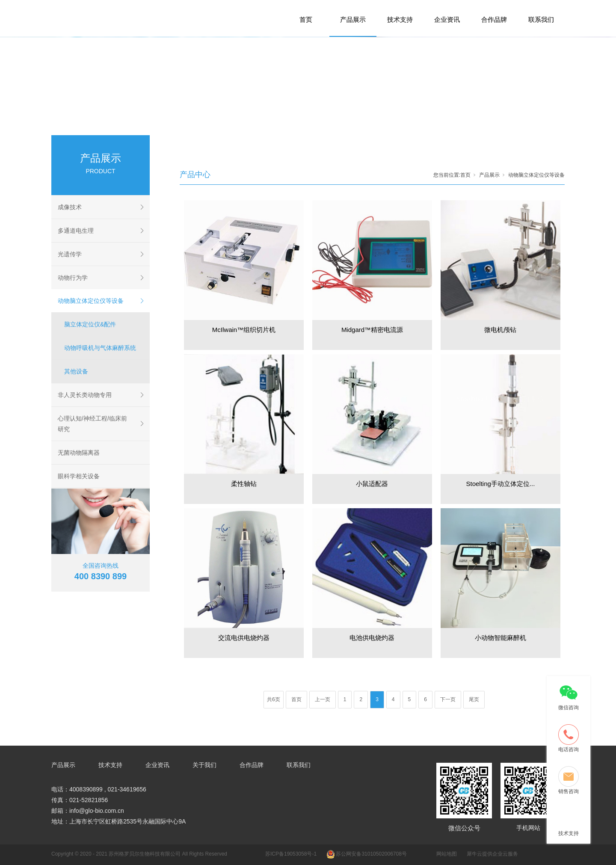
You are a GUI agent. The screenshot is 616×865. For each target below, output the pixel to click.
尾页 (474, 699)
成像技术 (70, 207)
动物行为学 (73, 278)
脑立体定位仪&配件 (90, 324)
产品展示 (353, 19)
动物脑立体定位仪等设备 (91, 301)
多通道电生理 (76, 231)
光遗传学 (70, 254)
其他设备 (76, 371)
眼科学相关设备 (79, 476)
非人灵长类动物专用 (85, 395)
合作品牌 (494, 19)
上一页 (323, 699)
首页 (306, 19)
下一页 (448, 699)
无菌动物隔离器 (79, 453)
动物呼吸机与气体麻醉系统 (100, 348)
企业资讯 (447, 19)
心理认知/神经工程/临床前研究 (92, 424)
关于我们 (204, 765)
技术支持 (400, 19)
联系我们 (541, 19)
